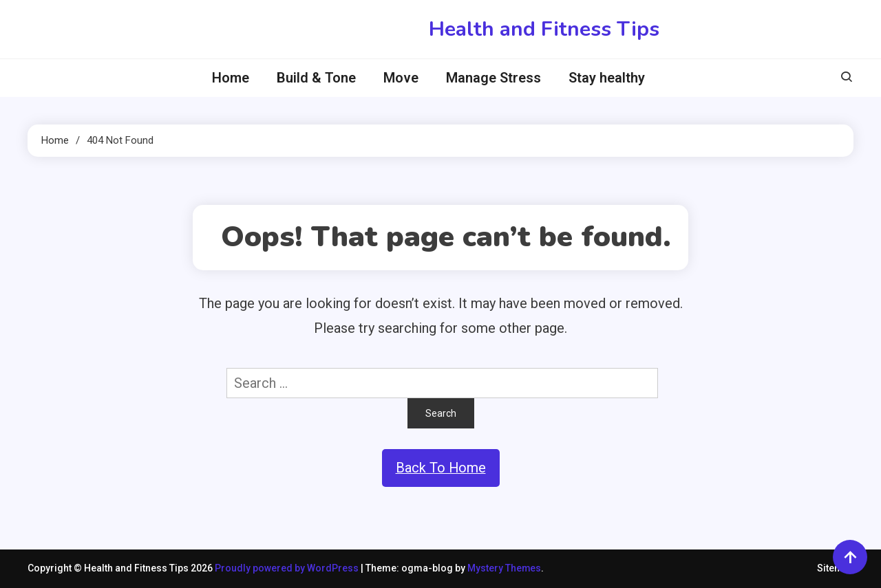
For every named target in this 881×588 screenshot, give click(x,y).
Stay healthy (607, 78)
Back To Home (440, 468)
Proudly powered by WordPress (288, 569)
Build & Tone (316, 78)
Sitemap (835, 569)
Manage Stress (493, 78)
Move (401, 78)
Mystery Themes (505, 569)
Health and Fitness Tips (544, 29)
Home (231, 78)
